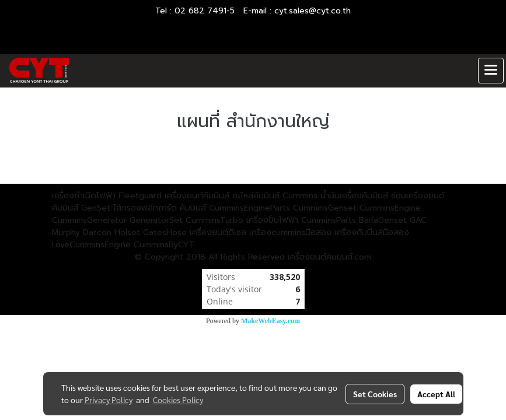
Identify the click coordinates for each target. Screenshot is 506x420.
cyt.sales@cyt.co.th (313, 11)
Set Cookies (375, 394)
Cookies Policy (178, 400)
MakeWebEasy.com (271, 321)
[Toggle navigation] (491, 71)
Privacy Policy (109, 400)
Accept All (436, 394)
